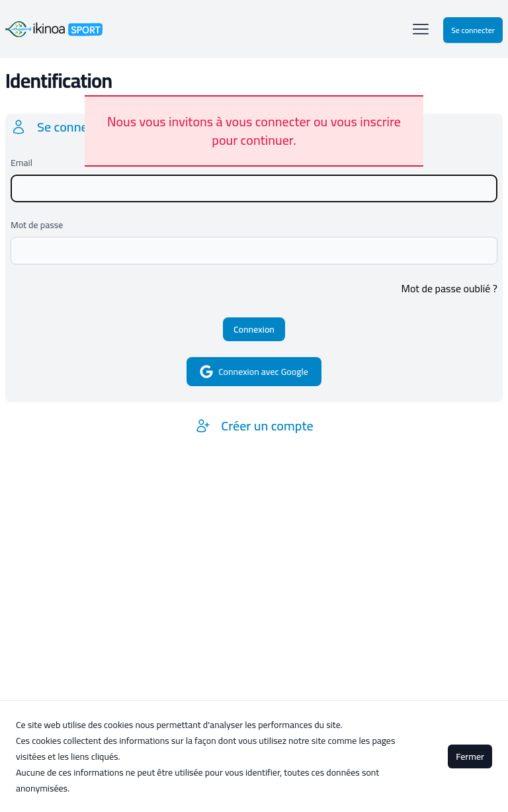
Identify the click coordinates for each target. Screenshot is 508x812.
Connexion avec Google (254, 372)
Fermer (470, 756)
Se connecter (473, 30)
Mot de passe (37, 225)
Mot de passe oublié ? (449, 288)
